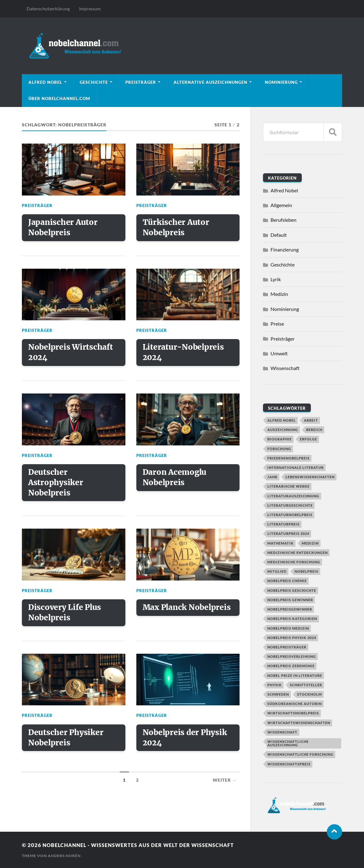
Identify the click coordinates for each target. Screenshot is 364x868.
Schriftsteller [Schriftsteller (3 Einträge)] (306, 685)
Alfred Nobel (45, 82)
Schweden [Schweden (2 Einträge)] (278, 694)
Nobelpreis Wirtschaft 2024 (71, 354)
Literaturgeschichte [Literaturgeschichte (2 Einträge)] (290, 505)
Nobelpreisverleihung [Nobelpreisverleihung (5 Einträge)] (292, 656)
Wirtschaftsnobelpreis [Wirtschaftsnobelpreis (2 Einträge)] (293, 713)
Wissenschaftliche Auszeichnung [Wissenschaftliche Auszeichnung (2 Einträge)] (288, 743)
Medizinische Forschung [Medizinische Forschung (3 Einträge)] (294, 562)
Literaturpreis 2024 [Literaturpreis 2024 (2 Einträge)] (288, 533)
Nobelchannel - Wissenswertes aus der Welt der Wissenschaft (142, 845)
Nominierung (281, 82)
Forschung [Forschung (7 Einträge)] (279, 449)
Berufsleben (283, 220)
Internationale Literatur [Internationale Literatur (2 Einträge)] (296, 467)
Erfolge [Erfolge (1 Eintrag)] (308, 439)
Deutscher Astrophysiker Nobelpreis (56, 485)
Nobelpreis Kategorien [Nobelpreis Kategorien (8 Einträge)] (292, 619)
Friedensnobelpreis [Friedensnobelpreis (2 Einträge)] (288, 458)
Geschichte (94, 82)
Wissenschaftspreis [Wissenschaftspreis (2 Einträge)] (289, 764)
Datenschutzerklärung (48, 9)
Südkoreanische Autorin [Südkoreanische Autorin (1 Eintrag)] (295, 704)
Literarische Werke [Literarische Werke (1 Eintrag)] (288, 486)
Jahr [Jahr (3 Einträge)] (272, 477)
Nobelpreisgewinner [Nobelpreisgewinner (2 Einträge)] (290, 609)
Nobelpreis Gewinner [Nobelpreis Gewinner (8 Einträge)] (290, 600)
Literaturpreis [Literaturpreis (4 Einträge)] (283, 524)
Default (279, 235)
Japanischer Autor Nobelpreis (63, 228)
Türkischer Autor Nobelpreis (176, 228)
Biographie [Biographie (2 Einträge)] (280, 439)
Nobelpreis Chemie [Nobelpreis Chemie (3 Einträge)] (287, 581)
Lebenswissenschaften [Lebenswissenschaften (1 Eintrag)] (310, 477)
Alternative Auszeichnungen (210, 82)
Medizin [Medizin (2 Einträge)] (310, 543)
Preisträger (141, 82)
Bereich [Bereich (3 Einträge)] (314, 430)
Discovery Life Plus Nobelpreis (65, 617)
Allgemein (281, 205)
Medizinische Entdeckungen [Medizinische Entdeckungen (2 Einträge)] (298, 553)
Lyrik (276, 279)
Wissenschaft (285, 368)
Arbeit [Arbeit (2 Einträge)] (311, 420)
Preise (277, 324)
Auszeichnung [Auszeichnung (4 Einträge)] (283, 430)
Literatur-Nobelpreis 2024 (184, 354)
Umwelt (279, 353)
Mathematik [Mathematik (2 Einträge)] (281, 543)
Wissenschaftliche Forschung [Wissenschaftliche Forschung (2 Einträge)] (300, 754)
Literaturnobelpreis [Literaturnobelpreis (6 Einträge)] (290, 515)
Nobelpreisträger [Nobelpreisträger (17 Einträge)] (287, 647)
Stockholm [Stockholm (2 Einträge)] (309, 694)
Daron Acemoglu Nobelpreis (175, 480)
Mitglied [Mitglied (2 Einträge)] (277, 571)
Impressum (90, 9)
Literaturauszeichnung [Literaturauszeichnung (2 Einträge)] (293, 496)
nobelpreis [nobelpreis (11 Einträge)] (306, 571)
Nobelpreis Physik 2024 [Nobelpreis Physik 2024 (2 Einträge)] (292, 638)
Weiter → (225, 786)
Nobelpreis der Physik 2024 (186, 743)
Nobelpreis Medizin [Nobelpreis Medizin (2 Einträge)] (288, 628)
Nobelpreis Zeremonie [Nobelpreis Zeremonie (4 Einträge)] (291, 666)
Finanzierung (285, 249)
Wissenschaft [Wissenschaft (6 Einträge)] (282, 732)
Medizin (279, 294)
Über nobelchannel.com (59, 99)
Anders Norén (64, 856)
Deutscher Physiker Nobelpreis (66, 743)
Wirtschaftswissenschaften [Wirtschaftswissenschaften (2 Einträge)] (299, 723)
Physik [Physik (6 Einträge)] (275, 685)
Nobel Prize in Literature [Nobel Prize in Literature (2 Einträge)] (295, 675)
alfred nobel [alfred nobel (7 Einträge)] (282, 420)
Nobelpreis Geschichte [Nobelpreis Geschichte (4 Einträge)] (292, 590)
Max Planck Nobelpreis (166, 617)
